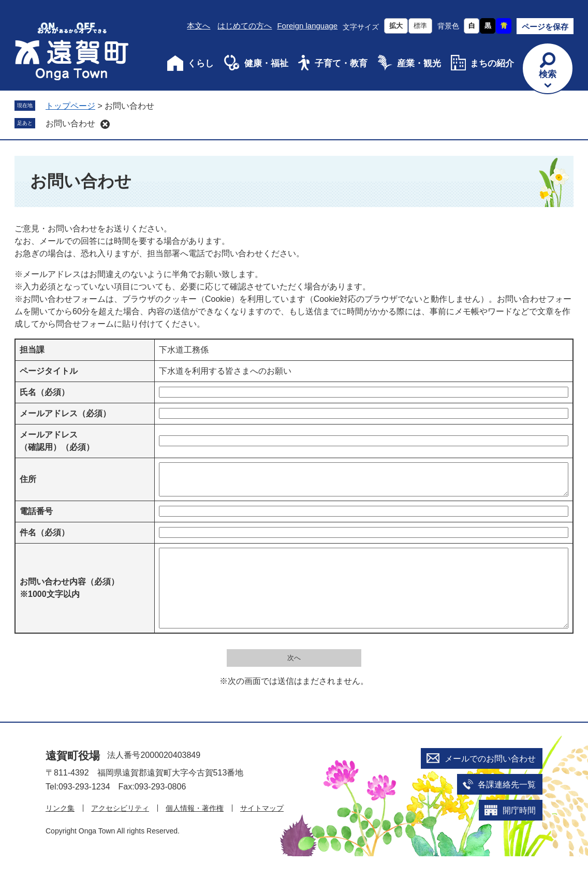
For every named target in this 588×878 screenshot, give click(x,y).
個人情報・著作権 (195, 830)
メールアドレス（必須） (65, 413)
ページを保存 (545, 27)
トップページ (70, 106)
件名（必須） (45, 539)
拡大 (396, 26)
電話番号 (36, 517)
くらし (201, 63)
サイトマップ (262, 830)
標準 (420, 26)
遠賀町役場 (73, 777)
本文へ (199, 26)
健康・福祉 (266, 63)
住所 (28, 482)
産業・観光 (419, 63)
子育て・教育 (341, 63)
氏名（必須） (45, 392)
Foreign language (307, 26)
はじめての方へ (245, 26)
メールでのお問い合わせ (490, 780)
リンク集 (60, 830)
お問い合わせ (70, 123)
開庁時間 (519, 832)
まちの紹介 (492, 63)
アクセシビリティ (120, 830)
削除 (105, 124)
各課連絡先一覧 (507, 806)
